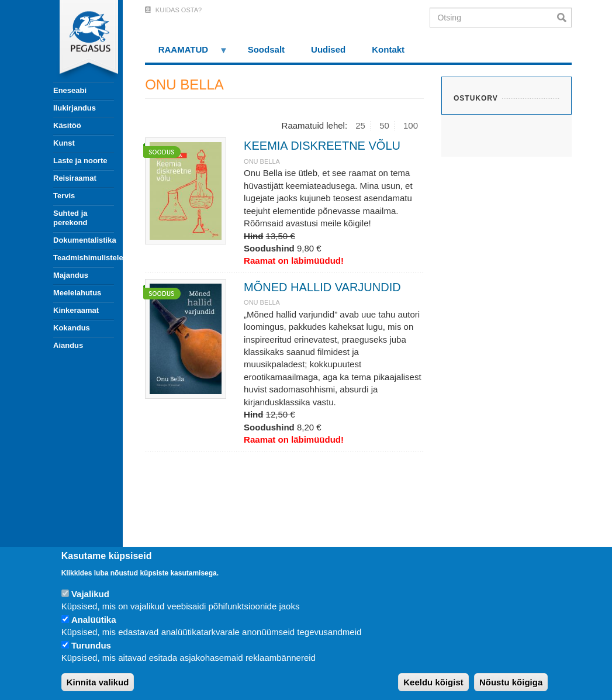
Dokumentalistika (84, 240)
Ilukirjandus (75, 108)
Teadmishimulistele (84, 258)
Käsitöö (67, 125)
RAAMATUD (186, 54)
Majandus (71, 275)
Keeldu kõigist (433, 682)
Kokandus (72, 328)
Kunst (64, 143)
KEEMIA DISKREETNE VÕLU (322, 146)
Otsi (564, 18)
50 (384, 125)
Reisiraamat (75, 178)
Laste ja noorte (80, 161)
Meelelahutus (77, 293)
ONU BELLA (262, 161)
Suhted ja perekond (70, 218)
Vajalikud (90, 594)
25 (360, 125)
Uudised (328, 49)
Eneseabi (70, 90)
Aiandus (68, 345)
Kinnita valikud (98, 682)
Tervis (64, 196)
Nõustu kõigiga (511, 682)
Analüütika (94, 620)
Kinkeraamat (76, 310)
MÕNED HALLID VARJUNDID (322, 287)
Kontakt (388, 49)
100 (411, 125)
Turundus (91, 645)
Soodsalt (266, 49)
